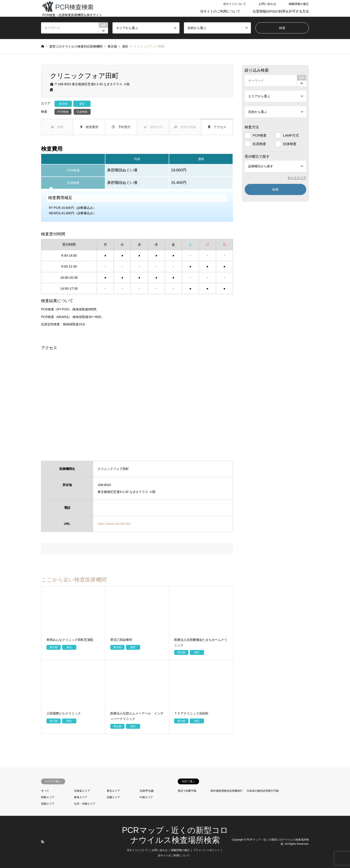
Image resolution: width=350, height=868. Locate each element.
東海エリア (81, 797)
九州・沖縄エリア (85, 804)
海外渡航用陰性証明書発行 (227, 791)
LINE (48, 842)
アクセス (217, 127)
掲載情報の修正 (299, 4)
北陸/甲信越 (147, 791)
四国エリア (48, 804)
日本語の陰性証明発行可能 (263, 791)
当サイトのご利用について (220, 11)
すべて (45, 791)
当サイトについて (235, 4)
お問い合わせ (267, 4)
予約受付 (121, 127)
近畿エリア (113, 797)
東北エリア (113, 791)
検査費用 (89, 127)
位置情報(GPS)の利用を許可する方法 (281, 11)
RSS (43, 842)
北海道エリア (82, 791)
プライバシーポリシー (206, 850)
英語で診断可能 (187, 791)
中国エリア (146, 797)
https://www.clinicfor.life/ (114, 524)
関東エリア (48, 797)
